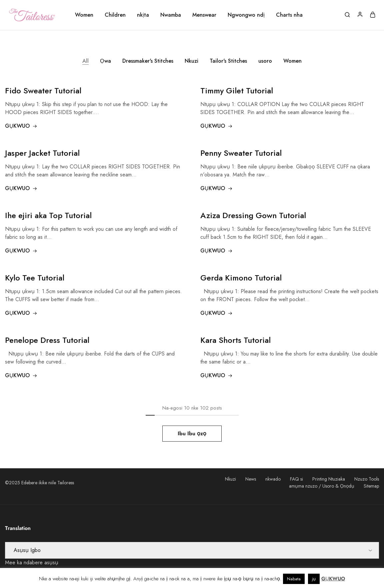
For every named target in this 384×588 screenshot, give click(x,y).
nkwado (273, 479)
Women (84, 15)
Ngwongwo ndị (246, 15)
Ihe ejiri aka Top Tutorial (48, 215)
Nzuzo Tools (367, 479)
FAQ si (296, 479)
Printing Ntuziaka (329, 479)
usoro (265, 61)
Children (115, 15)
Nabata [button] (294, 579)
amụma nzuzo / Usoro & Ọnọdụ (322, 486)
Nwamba (171, 15)
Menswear (204, 15)
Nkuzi (191, 61)
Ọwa (105, 61)
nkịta (143, 15)
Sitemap (371, 486)
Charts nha (289, 15)
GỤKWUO (21, 126)
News (251, 479)
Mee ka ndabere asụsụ (32, 562)
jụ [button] (314, 579)
